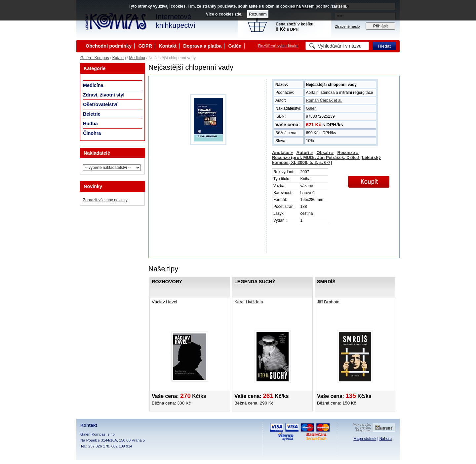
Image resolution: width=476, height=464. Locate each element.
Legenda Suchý (255, 282)
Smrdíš (326, 282)
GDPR (145, 46)
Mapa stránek (365, 439)
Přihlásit (381, 26)
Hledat (384, 46)
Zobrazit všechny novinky (105, 200)
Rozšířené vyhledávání (278, 46)
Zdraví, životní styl (104, 95)
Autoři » (305, 153)
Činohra (92, 133)
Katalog (119, 58)
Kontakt (168, 46)
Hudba (90, 124)
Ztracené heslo (347, 26)
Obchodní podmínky (109, 46)
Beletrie (92, 114)
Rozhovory (167, 282)
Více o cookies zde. (224, 14)
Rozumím (258, 14)
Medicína (137, 58)
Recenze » (348, 153)
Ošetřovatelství (100, 104)
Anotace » (282, 153)
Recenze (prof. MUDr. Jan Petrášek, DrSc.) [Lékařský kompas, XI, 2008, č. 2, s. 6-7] (326, 160)
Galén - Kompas (95, 58)
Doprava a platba (202, 46)
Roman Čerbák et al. (324, 100)
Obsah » (325, 153)
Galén (235, 46)
